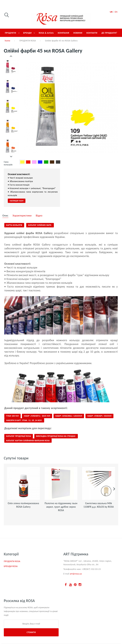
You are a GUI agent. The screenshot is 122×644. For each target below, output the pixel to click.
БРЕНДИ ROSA (11, 566)
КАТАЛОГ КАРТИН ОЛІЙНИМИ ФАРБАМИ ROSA (28, 441)
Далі (11, 157)
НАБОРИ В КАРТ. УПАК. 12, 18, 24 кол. (24, 420)
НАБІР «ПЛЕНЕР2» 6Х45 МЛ (37, 416)
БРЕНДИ (27, 33)
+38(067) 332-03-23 (91, 569)
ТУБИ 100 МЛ (12, 416)
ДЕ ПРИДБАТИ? (109, 33)
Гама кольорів (8, 163)
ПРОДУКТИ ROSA (28, 41)
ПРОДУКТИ (11, 33)
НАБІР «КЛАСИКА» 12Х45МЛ (69, 416)
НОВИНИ (78, 33)
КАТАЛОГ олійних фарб (40, 225)
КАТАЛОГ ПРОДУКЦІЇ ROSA (19, 436)
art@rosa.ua (76, 574)
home (7, 41)
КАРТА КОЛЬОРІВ (14, 225)
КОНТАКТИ (92, 33)
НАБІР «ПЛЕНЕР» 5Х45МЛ (99, 416)
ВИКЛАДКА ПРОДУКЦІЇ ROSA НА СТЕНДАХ (56, 436)
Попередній (11, 56)
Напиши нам (17, 201)
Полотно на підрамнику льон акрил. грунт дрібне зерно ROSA (61, 507)
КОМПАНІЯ (64, 33)
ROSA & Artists (46, 33)
